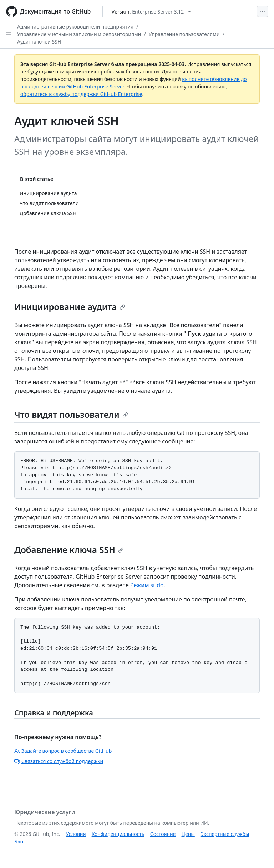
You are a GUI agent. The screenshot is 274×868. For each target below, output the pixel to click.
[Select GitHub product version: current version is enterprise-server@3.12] (151, 12)
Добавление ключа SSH (69, 550)
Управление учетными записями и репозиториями (79, 34)
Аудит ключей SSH (39, 42)
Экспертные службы (225, 834)
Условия (76, 834)
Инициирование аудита (70, 307)
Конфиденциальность (118, 834)
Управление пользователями (184, 34)
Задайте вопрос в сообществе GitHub (63, 751)
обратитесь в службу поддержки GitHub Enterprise (81, 94)
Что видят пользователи (71, 414)
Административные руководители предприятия (75, 27)
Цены (188, 834)
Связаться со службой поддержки (59, 761)
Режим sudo (147, 585)
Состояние (163, 834)
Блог (20, 841)
